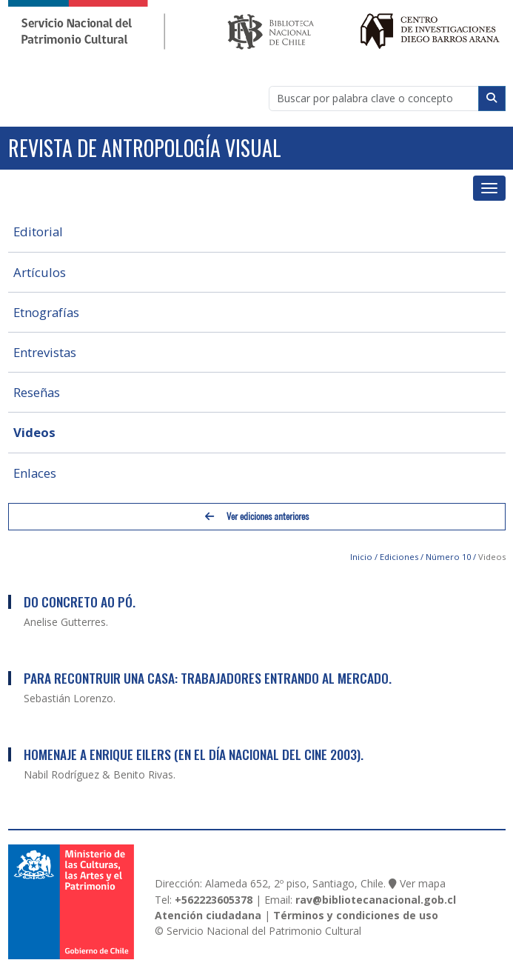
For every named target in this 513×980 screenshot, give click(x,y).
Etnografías (46, 312)
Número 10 (448, 557)
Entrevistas (45, 352)
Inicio (361, 557)
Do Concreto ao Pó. (80, 601)
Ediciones (399, 557)
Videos (34, 432)
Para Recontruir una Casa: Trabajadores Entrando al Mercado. (208, 678)
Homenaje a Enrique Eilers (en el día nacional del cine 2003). (194, 754)
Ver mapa (423, 883)
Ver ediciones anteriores (257, 517)
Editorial (38, 231)
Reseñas (37, 392)
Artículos (40, 272)
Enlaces (35, 473)
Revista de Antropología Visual (145, 148)
